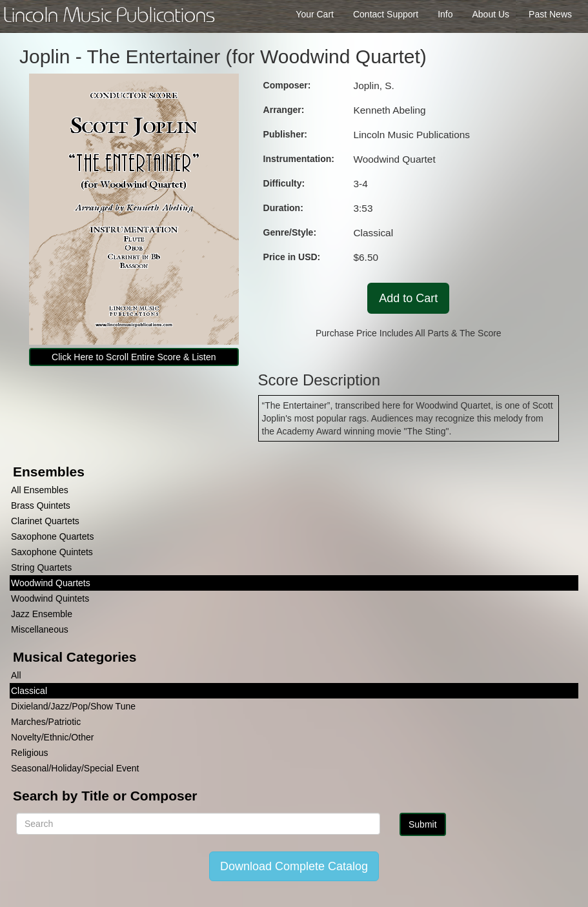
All (16, 675)
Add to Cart (408, 298)
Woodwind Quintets (50, 598)
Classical (29, 691)
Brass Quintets (41, 505)
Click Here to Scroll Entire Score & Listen (134, 357)
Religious (30, 753)
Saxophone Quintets (52, 552)
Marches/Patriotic (46, 722)
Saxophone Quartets (52, 536)
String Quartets (41, 567)
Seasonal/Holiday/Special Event (75, 768)
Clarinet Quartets (45, 521)
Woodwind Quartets (51, 583)
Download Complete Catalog (294, 866)
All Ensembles (40, 490)
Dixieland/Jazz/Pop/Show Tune (73, 706)
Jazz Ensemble (42, 614)
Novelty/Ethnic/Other (52, 737)
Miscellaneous (40, 629)
